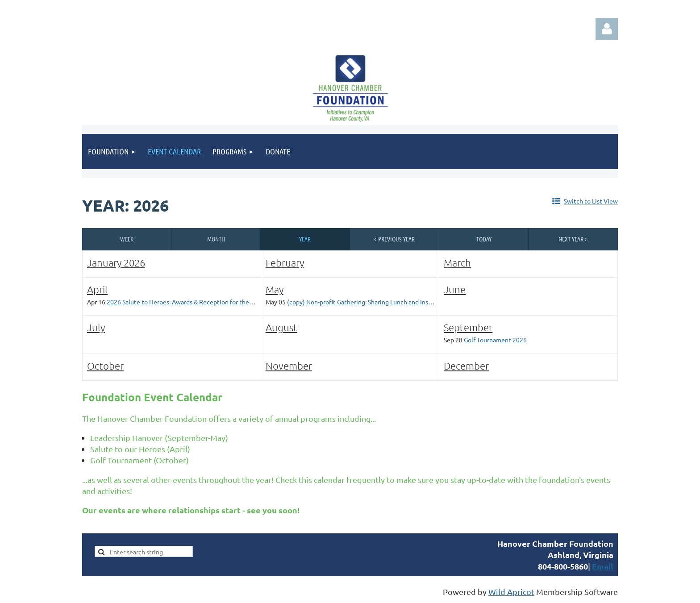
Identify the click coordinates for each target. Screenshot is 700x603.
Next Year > (573, 239)
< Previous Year (394, 239)
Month (216, 239)
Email (603, 566)
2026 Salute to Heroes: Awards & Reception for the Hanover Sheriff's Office (212, 302)
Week (127, 239)
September (468, 327)
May (275, 289)
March (457, 262)
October (105, 366)
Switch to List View (591, 201)
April (97, 289)
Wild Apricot (511, 592)
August (281, 327)
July (96, 327)
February (285, 262)
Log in (607, 29)
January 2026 (116, 262)
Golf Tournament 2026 (495, 340)
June (455, 289)
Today (484, 239)
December (466, 366)
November (289, 366)
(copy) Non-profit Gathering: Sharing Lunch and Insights (365, 302)
